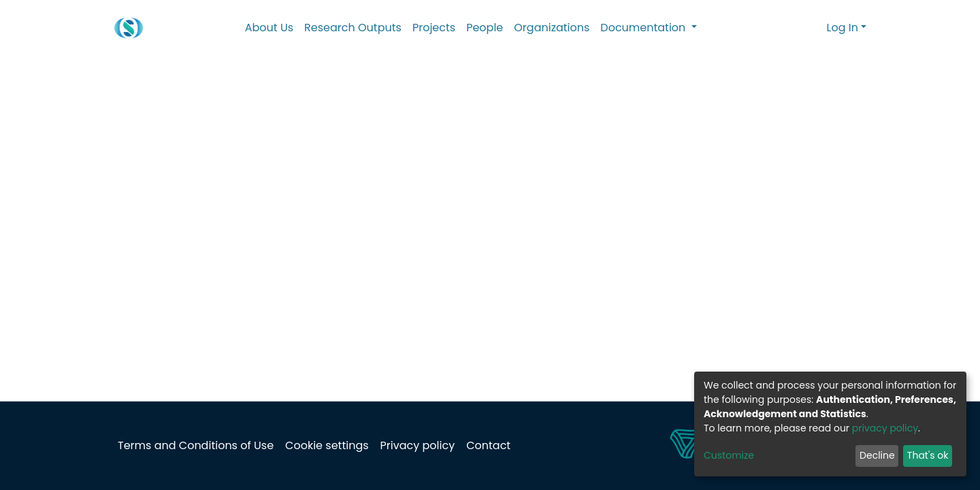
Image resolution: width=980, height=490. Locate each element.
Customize (729, 455)
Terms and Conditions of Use (196, 445)
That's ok (928, 455)
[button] (814, 28)
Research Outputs (353, 28)
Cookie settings (327, 445)
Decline (877, 455)
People (485, 28)
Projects (434, 28)
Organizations (552, 28)
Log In (843, 28)
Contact (488, 445)
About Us (269, 28)
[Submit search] (795, 28)
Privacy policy (418, 445)
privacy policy (885, 428)
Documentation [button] (644, 28)
